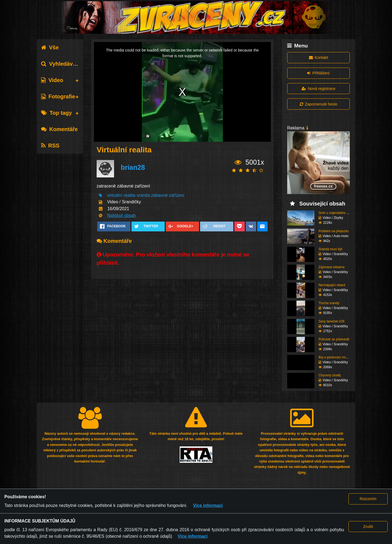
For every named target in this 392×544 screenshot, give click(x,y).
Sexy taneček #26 (331, 321)
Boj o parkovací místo (334, 357)
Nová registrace (318, 89)
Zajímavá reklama (331, 267)
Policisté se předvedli (334, 339)
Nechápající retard (332, 285)
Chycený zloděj (330, 375)
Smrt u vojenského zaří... (337, 213)
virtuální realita (121, 195)
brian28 (133, 167)
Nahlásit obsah (121, 215)
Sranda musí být (330, 249)
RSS (50, 146)
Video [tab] (52, 80)
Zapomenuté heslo (318, 104)
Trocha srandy (329, 303)
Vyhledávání (61, 64)
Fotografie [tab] (58, 96)
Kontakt (318, 58)
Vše (50, 47)
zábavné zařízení (168, 195)
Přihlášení (318, 73)
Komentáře (59, 129)
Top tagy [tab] (56, 113)
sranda (143, 195)
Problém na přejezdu (334, 231)
